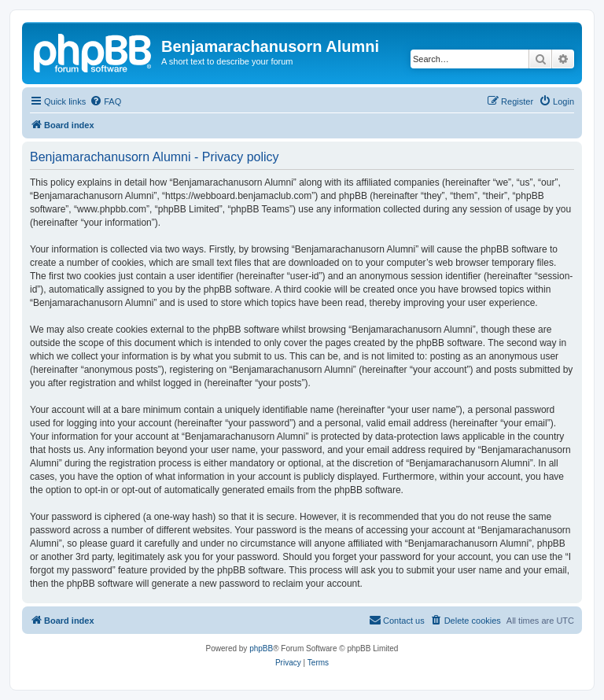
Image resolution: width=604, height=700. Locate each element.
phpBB (261, 648)
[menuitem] (105, 101)
